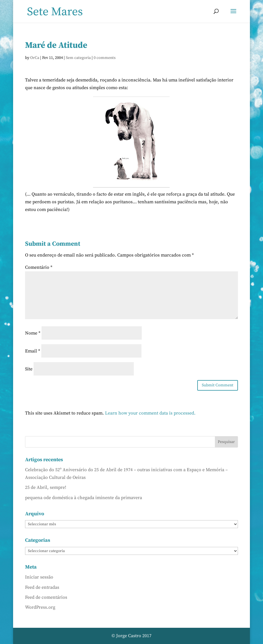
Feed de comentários (46, 597)
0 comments (105, 58)
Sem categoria (78, 58)
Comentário (39, 267)
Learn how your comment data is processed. (150, 413)
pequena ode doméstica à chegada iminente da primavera (84, 498)
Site (29, 369)
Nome (33, 333)
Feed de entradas (42, 587)
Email (33, 351)
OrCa (35, 58)
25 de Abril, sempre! (46, 487)
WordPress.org (40, 607)
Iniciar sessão (39, 577)
